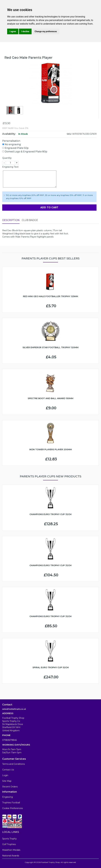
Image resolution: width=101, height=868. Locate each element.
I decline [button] (25, 31)
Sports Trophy (9, 839)
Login (5, 775)
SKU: (69, 134)
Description (11, 220)
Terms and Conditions (13, 764)
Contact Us (8, 770)
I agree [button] (13, 31)
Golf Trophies (9, 844)
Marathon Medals (11, 850)
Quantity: (7, 158)
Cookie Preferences (13, 808)
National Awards (11, 856)
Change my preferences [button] (46, 31)
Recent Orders (10, 787)
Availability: (9, 134)
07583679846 (9, 740)
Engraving (8, 797)
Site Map (7, 781)
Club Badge (30, 220)
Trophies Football (11, 803)
